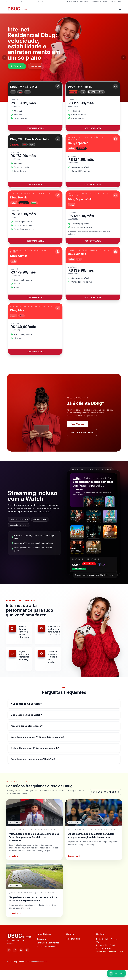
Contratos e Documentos (48, 943)
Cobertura (41, 939)
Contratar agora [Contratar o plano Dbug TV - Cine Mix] (35, 128)
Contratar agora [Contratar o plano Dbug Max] (35, 352)
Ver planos (36, 66)
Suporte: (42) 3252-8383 (100, 2)
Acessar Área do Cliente (82, 433)
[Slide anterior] (5, 58)
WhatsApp (17, 66)
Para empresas (28, 2)
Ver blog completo (105, 792)
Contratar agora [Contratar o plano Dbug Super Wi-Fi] (93, 241)
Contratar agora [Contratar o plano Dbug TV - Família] (93, 128)
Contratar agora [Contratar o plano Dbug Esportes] (93, 185)
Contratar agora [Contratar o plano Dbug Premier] (35, 241)
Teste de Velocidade (47, 947)
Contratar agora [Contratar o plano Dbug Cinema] (93, 297)
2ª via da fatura (117, 2)
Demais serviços (46, 2)
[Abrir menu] (120, 9)
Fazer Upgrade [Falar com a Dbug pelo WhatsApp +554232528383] (77, 424)
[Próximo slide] (123, 58)
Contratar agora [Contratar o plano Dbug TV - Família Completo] (35, 185)
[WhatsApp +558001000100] (116, 973)
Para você (11, 2)
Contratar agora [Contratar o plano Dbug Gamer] (35, 297)
